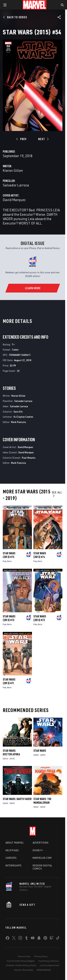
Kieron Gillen (13, 170)
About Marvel (15, 843)
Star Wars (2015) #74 (40, 555)
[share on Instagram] (20, 939)
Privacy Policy (41, 956)
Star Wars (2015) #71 (9, 681)
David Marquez (14, 200)
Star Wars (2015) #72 (40, 618)
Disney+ (38, 850)
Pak (4, 561)
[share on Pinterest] (45, 939)
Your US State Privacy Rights (21, 961)
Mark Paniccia (18, 422)
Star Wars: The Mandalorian (42, 801)
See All (57, 494)
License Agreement (50, 965)
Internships (14, 865)
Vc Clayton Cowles (23, 417)
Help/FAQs (12, 850)
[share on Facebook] (7, 939)
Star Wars (40, 751)
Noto (9, 561)
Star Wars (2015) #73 (9, 618)
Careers (11, 858)
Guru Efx (18, 412)
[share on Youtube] (33, 939)
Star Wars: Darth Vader (17, 799)
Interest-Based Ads (24, 970)
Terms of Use (24, 956)
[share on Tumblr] (26, 939)
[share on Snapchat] (39, 939)
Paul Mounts (29, 458)
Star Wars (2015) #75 (9, 555)
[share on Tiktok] (58, 939)
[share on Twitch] (52, 939)
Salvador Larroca (16, 185)
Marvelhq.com (42, 858)
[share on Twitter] (14, 939)
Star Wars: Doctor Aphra (11, 752)
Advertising (41, 843)
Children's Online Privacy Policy (21, 965)
